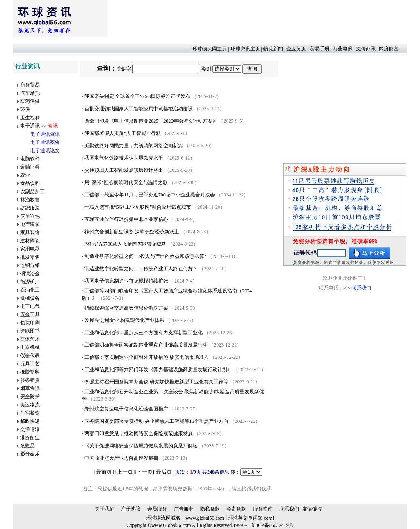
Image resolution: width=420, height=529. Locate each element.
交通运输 (30, 429)
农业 (25, 175)
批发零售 (30, 257)
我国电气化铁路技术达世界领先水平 (124, 158)
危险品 (27, 446)
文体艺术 (30, 339)
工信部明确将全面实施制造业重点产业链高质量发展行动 (146, 345)
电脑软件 (30, 159)
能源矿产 (30, 282)
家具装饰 (30, 233)
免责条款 (236, 509)
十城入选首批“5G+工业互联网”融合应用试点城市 (138, 207)
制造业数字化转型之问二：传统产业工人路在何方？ (141, 269)
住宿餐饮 (30, 413)
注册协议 (131, 509)
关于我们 (105, 509)
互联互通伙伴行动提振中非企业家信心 (126, 219)
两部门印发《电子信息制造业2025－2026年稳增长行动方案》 (151, 121)
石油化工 (30, 290)
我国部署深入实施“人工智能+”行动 (122, 133)
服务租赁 (30, 380)
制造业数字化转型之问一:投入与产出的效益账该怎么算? (145, 256)
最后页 (164, 472)
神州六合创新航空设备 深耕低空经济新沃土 (132, 232)
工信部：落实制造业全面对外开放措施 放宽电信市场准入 (147, 357)
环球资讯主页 (245, 49)
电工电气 (30, 306)
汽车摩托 (30, 93)
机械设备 (30, 298)
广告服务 (184, 509)
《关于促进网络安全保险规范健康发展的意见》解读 (141, 446)
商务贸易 (30, 85)
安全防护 (30, 397)
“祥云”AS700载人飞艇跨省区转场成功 (126, 244)
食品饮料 (30, 183)
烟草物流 (30, 388)
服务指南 (263, 509)
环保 (25, 109)
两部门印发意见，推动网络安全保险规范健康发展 (139, 433)
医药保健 (30, 101)
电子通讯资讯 (45, 134)
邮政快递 (30, 421)
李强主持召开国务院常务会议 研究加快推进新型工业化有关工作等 (156, 382)
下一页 (145, 472)
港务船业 (30, 438)
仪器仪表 (30, 356)
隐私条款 (210, 509)
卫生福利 (30, 118)
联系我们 (289, 509)
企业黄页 (296, 49)
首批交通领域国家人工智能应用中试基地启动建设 (139, 109)
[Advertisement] (257, 18)
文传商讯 (366, 49)
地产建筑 (30, 224)
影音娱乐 (30, 454)
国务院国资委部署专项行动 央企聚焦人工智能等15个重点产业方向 (156, 421)
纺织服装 (30, 208)
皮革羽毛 (30, 216)
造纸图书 (30, 331)
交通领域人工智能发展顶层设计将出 (124, 170)
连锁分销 (30, 265)
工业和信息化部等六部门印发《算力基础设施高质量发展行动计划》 (158, 369)
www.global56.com (205, 518)
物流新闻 (273, 49)
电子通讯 (30, 126)
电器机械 (30, 347)
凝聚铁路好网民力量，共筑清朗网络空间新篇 (134, 146)
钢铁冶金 (30, 274)
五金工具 (30, 315)
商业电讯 (342, 49)
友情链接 (312, 509)
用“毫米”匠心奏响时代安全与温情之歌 (126, 182)
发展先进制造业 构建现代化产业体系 (124, 320)
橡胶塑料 (30, 372)
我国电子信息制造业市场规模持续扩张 (126, 281)
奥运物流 (30, 405)
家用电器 (30, 249)
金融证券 (30, 167)
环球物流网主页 (210, 49)
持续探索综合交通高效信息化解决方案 (126, 308)
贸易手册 (320, 49)
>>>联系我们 (357, 288)
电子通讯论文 (45, 150)
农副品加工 (32, 192)
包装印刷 (30, 323)
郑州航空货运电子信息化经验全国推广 (126, 409)
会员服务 (157, 509)
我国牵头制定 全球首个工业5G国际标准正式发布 (137, 96)
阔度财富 (389, 49)
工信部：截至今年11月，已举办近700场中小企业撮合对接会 (150, 195)
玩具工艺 (30, 364)
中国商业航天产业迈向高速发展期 (121, 458)
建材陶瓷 (30, 241)
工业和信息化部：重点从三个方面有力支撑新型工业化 (144, 333)
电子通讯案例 (45, 142)
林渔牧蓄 (30, 200)
